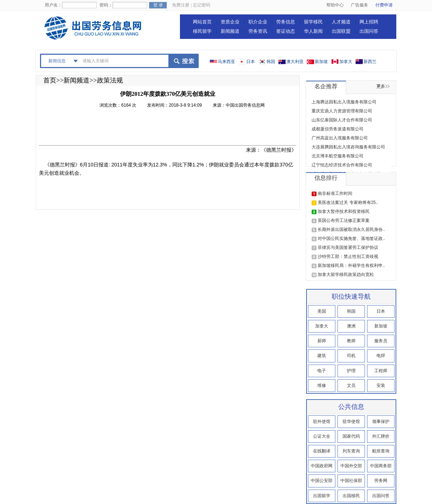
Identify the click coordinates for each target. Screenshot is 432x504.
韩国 (271, 62)
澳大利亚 (295, 62)
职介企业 (258, 22)
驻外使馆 (322, 422)
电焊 (381, 356)
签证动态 (286, 31)
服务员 (381, 341)
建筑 (322, 356)
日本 (251, 62)
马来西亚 (226, 62)
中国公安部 (322, 481)
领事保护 (381, 422)
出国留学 (322, 496)
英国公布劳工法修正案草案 (344, 220)
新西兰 (370, 62)
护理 (351, 371)
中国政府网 (322, 466)
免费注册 (181, 5)
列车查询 (351, 451)
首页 (50, 80)
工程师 (381, 371)
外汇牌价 (381, 436)
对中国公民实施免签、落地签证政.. (351, 238)
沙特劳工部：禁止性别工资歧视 (348, 257)
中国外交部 (351, 466)
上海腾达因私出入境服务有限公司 (344, 102)
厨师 (322, 341)
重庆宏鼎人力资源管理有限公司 (342, 111)
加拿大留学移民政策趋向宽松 (346, 275)
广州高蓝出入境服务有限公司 (340, 138)
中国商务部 (381, 466)
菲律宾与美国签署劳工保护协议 (348, 247)
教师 (351, 341)
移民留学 (202, 31)
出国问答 (369, 31)
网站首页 (202, 22)
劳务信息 (286, 22)
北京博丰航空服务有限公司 (338, 156)
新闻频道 (230, 31)
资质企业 (230, 22)
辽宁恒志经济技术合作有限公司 (342, 165)
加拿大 (346, 62)
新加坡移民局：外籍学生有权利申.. (351, 266)
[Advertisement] (170, 129)
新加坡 (321, 62)
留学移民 (313, 22)
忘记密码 (202, 5)
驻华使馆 (351, 422)
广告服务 (360, 5)
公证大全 (322, 436)
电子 (322, 371)
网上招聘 (369, 22)
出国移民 (351, 496)
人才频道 (341, 22)
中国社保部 (351, 481)
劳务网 (381, 481)
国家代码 (351, 436)
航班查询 (381, 451)
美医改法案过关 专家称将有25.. (348, 202)
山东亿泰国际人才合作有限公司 (342, 120)
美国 (322, 311)
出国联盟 (341, 31)
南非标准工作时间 (335, 193)
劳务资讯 (258, 31)
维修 (322, 385)
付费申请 (384, 5)
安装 (381, 385)
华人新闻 (313, 31)
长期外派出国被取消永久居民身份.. (351, 229)
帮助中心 (335, 5)
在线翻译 (322, 451)
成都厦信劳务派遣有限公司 (338, 129)
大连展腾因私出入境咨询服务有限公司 (348, 147)
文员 (351, 385)
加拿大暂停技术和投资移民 (344, 211)
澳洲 (351, 326)
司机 (351, 356)
